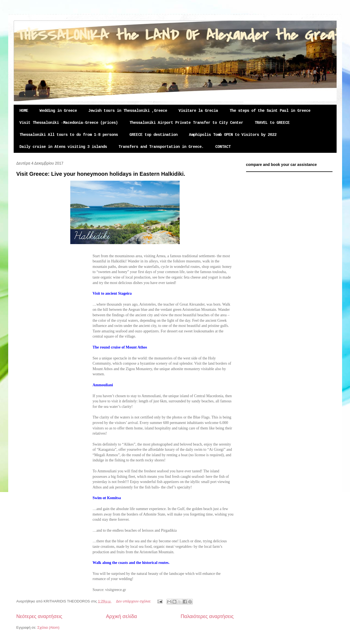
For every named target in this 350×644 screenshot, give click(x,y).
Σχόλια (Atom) (48, 627)
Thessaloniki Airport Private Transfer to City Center (186, 123)
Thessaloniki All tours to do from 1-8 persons (69, 135)
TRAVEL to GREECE (272, 123)
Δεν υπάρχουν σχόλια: (134, 601)
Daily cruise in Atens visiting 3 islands (63, 147)
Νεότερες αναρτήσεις (39, 616)
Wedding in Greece (58, 111)
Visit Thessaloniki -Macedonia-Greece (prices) (69, 123)
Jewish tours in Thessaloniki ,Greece (128, 111)
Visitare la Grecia (198, 111)
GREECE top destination (153, 135)
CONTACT (223, 147)
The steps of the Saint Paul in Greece (270, 111)
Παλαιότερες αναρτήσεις (207, 616)
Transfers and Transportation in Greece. (161, 147)
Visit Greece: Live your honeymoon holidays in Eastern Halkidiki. (101, 174)
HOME (24, 111)
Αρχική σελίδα (121, 616)
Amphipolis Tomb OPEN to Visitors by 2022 (233, 135)
